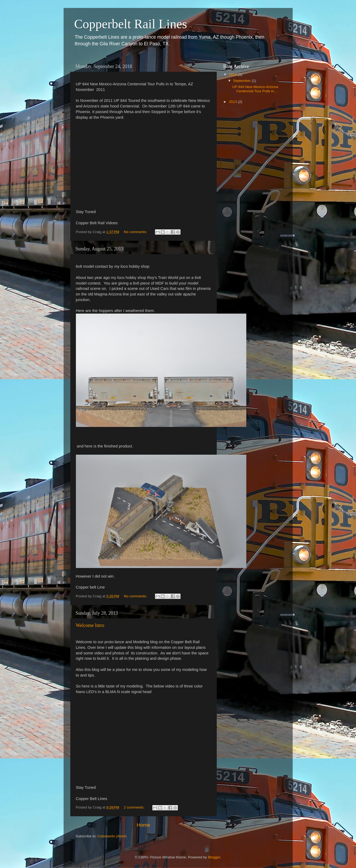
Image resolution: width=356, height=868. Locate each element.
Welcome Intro (90, 625)
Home (143, 825)
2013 (233, 102)
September (243, 81)
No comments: (136, 232)
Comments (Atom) (112, 836)
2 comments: (135, 807)
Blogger (214, 857)
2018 (233, 75)
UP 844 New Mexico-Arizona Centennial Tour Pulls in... (255, 89)
